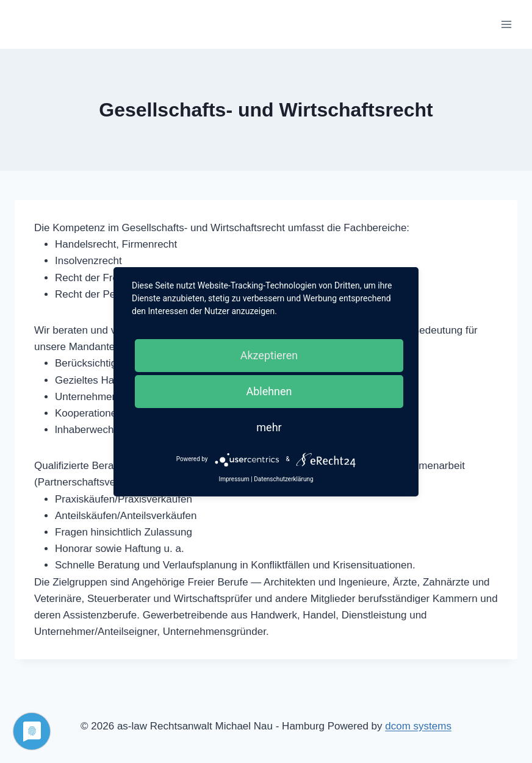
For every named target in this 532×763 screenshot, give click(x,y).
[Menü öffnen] (506, 24)
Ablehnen (269, 391)
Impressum (234, 479)
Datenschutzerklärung (283, 479)
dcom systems (418, 726)
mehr (269, 427)
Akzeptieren (269, 355)
